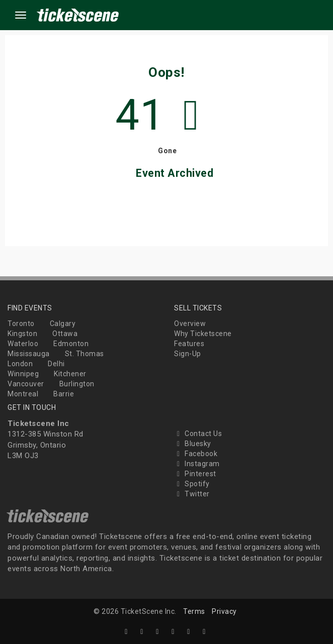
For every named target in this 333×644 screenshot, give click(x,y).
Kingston (22, 334)
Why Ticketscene (203, 334)
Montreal (23, 394)
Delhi (56, 364)
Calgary (63, 324)
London (20, 364)
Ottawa (65, 334)
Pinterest (195, 474)
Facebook (196, 454)
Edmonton (71, 344)
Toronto (21, 324)
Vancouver (26, 384)
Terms (194, 611)
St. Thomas (85, 354)
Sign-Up (188, 354)
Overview (190, 324)
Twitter (192, 494)
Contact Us (198, 434)
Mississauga (29, 354)
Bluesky (193, 444)
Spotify (192, 484)
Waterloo (23, 344)
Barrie (64, 394)
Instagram (197, 464)
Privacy (224, 611)
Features (189, 344)
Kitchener (70, 374)
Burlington (77, 384)
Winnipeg (23, 374)
